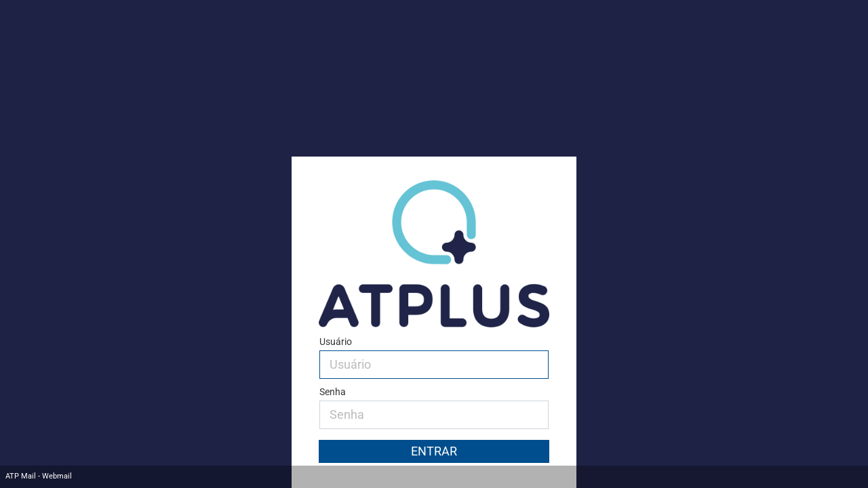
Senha (333, 392)
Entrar (434, 451)
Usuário (336, 342)
